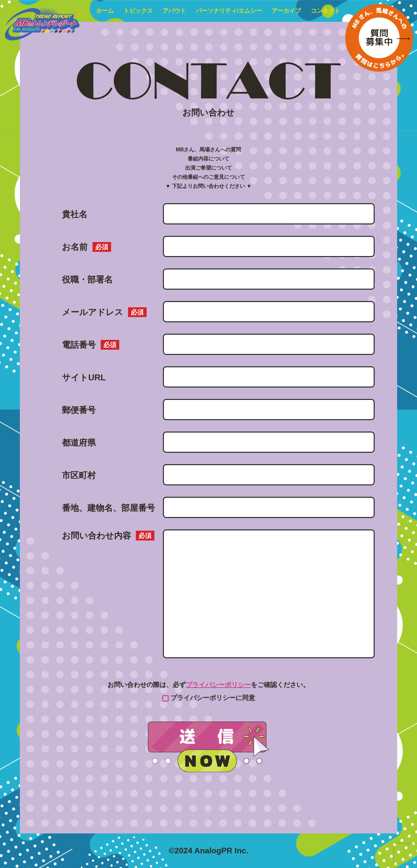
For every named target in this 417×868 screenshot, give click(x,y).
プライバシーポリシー (218, 685)
